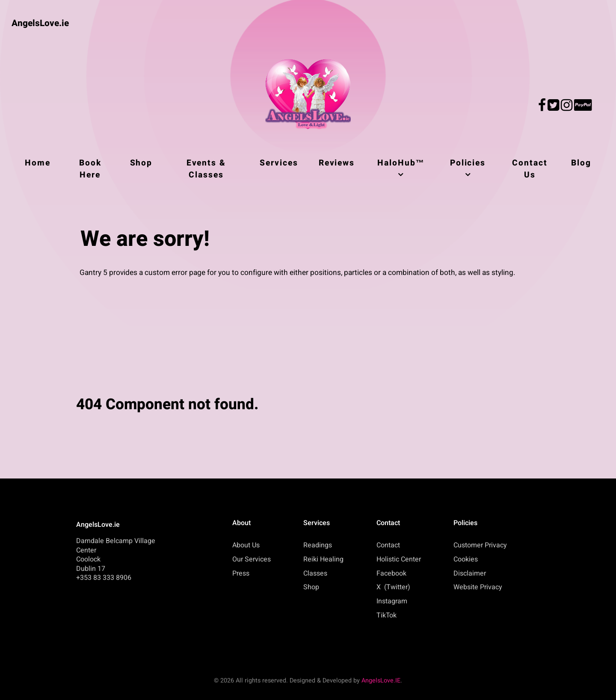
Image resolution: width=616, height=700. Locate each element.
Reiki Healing (323, 559)
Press (241, 573)
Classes (315, 573)
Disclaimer (470, 573)
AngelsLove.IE (381, 681)
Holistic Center (399, 559)
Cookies (466, 559)
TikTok (386, 615)
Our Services (252, 559)
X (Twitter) (393, 587)
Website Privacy (478, 587)
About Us (246, 545)
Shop (311, 587)
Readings (318, 545)
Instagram (392, 601)
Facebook (391, 573)
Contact (388, 545)
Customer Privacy (480, 545)
